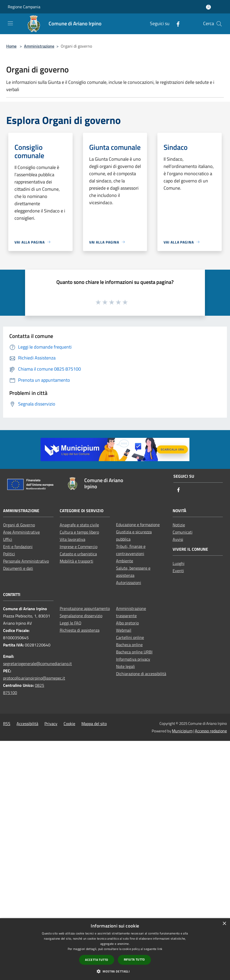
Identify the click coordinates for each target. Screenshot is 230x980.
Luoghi (179, 563)
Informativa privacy (133, 659)
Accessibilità (27, 724)
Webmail (124, 630)
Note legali (125, 666)
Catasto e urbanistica (78, 554)
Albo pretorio (127, 623)
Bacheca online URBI (134, 652)
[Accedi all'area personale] (208, 7)
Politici (9, 554)
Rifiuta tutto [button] (134, 959)
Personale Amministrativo (26, 561)
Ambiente (125, 561)
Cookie (69, 724)
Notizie (179, 525)
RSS (7, 724)
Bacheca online (129, 645)
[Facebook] (176, 24)
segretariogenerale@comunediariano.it (37, 664)
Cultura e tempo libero (79, 532)
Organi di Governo (19, 525)
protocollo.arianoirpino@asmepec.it (34, 678)
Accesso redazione (211, 731)
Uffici (8, 539)
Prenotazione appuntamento (85, 608)
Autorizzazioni (129, 583)
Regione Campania (24, 7)
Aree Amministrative (21, 532)
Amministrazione (39, 46)
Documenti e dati (18, 568)
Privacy (51, 724)
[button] (115, 971)
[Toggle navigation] (10, 23)
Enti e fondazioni (18, 547)
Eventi (178, 571)
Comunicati (183, 532)
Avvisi (178, 539)
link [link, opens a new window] (160, 949)
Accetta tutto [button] (97, 960)
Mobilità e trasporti (76, 561)
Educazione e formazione (138, 525)
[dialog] (115, 949)
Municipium (182, 731)
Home (11, 46)
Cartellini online (130, 637)
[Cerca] (219, 24)
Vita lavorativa (72, 539)
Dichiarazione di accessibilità (141, 674)
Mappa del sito (94, 724)
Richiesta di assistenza (80, 630)
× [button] (224, 924)
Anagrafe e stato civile (79, 525)
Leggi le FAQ (71, 623)
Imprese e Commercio (79, 547)
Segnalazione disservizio (81, 616)
